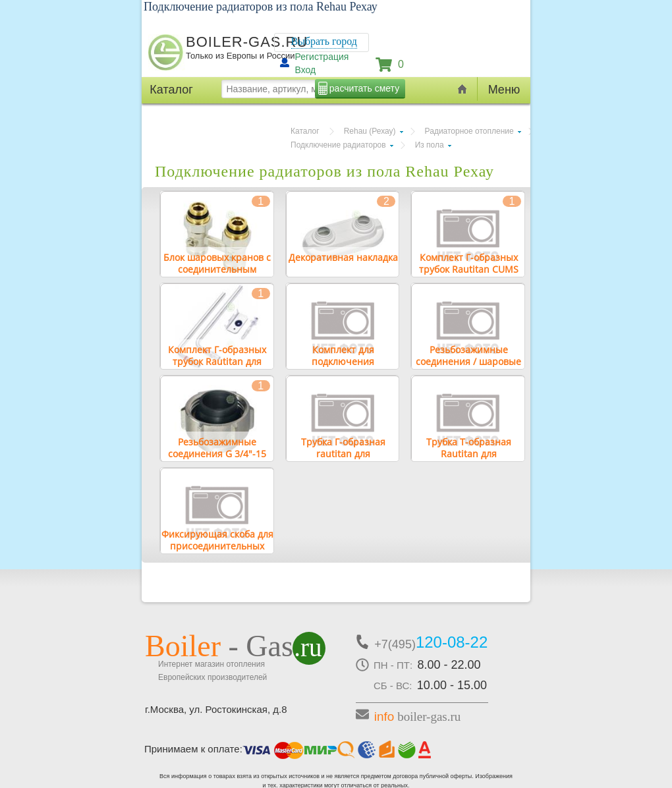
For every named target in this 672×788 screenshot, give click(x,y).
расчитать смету (364, 88)
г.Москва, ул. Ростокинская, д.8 (216, 709)
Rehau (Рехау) (370, 131)
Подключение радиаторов (338, 145)
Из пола (430, 145)
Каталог (305, 131)
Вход (306, 70)
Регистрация (322, 57)
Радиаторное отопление (469, 131)
